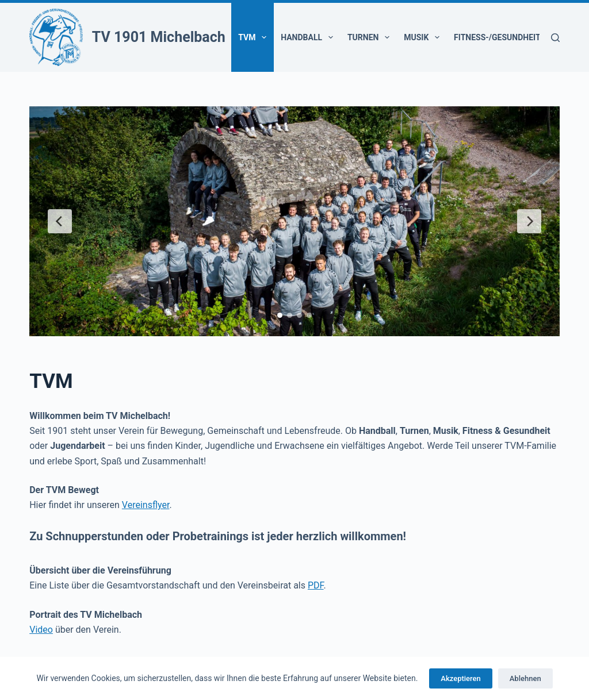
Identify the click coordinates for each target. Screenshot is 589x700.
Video (41, 630)
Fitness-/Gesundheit (505, 37)
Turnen (371, 37)
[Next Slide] (529, 221)
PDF (316, 585)
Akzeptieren (460, 678)
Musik (424, 37)
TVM (255, 37)
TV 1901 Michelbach (159, 37)
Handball (309, 37)
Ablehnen (525, 678)
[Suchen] (555, 38)
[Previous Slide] (60, 221)
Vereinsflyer (146, 505)
